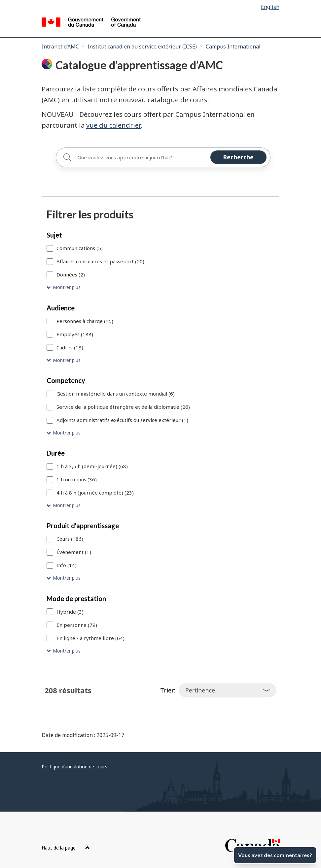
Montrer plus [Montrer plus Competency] (67, 433)
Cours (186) (70, 539)
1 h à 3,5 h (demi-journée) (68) (92, 466)
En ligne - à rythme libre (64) (90, 638)
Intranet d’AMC (60, 47)
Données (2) (71, 274)
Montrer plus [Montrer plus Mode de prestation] (67, 651)
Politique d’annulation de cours (74, 767)
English (270, 7)
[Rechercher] (163, 157)
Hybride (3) (70, 612)
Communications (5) (80, 248)
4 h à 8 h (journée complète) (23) (95, 493)
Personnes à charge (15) (85, 321)
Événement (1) (74, 552)
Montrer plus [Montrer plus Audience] (67, 360)
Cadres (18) (70, 347)
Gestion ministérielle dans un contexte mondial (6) (116, 394)
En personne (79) (77, 625)
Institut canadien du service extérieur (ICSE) (142, 47)
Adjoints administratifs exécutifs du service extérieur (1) (122, 420)
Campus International (233, 47)
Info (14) (67, 565)
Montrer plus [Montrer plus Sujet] (67, 287)
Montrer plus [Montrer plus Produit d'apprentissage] (67, 578)
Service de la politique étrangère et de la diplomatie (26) (123, 407)
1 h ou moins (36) (77, 479)
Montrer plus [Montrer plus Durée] (67, 505)
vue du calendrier (113, 125)
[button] (160, 288)
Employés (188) (75, 334)
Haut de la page (66, 848)
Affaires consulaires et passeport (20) (100, 261)
